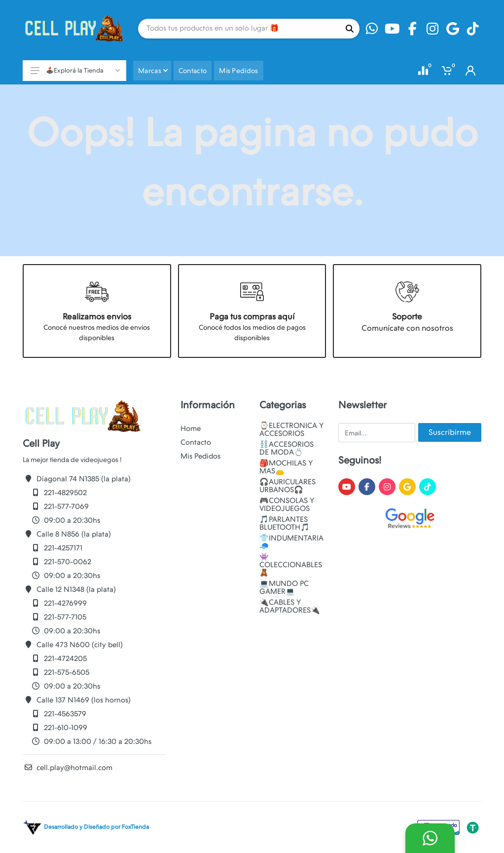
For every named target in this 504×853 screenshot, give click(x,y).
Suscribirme (450, 432)
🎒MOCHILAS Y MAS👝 (286, 467)
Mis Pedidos (200, 456)
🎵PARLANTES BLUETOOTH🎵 (285, 523)
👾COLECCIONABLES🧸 (291, 565)
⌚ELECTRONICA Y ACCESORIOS (291, 429)
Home (191, 428)
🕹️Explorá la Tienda (75, 70)
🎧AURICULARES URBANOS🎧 (288, 486)
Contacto (196, 442)
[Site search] (239, 29)
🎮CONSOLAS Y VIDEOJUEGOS (287, 504)
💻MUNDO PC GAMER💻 (284, 587)
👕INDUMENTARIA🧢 (291, 542)
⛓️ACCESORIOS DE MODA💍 (287, 448)
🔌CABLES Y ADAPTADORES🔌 (290, 606)
